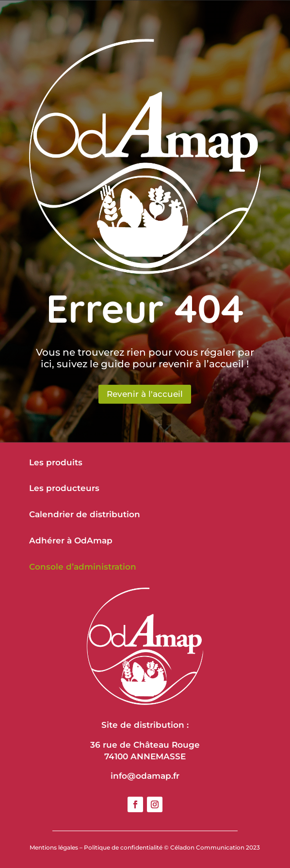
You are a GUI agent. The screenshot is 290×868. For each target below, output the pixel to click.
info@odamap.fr (145, 776)
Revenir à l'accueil (145, 394)
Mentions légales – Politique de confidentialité (96, 847)
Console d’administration (83, 567)
